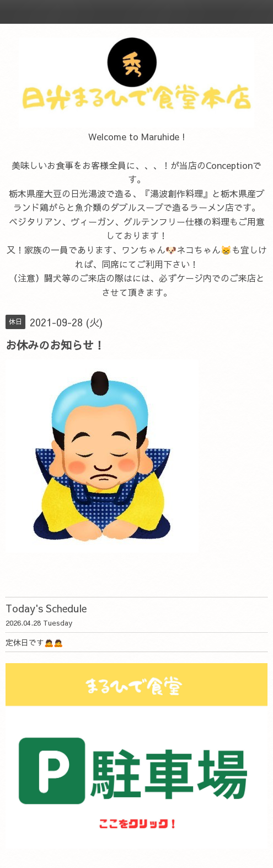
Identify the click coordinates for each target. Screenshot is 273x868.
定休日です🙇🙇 (34, 642)
